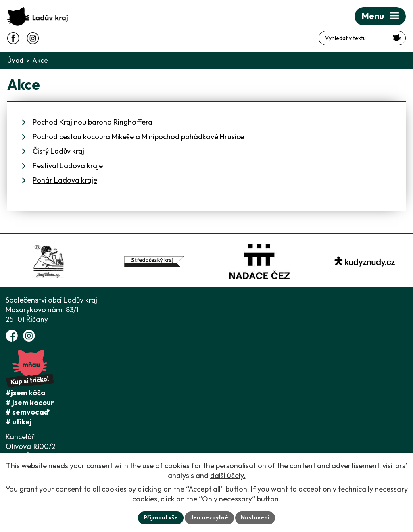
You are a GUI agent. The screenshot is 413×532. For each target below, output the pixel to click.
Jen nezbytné (209, 517)
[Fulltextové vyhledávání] (362, 38)
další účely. (228, 475)
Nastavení (255, 517)
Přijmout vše (161, 517)
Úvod (15, 60)
